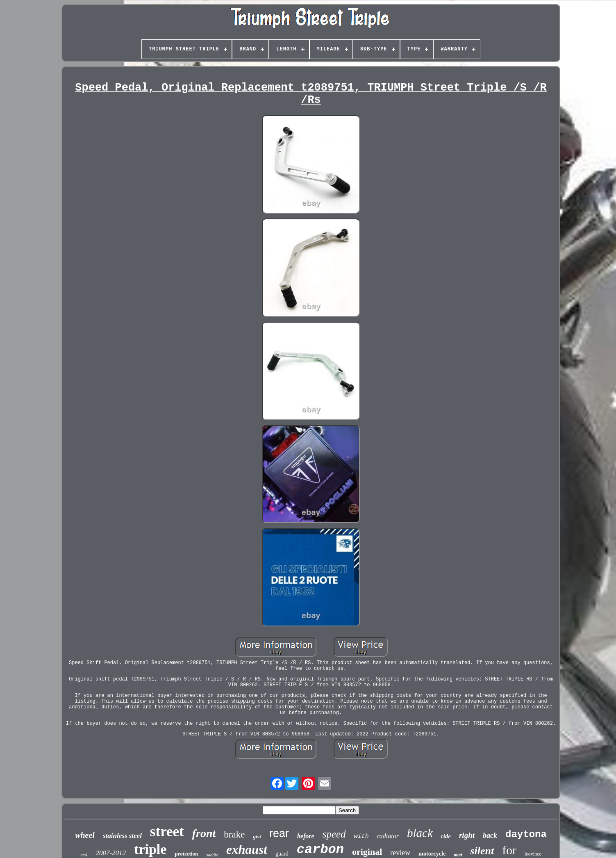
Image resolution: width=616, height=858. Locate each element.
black (420, 833)
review (400, 853)
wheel (85, 835)
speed (334, 834)
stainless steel (122, 836)
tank (84, 855)
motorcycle (432, 854)
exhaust (247, 850)
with (361, 836)
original (367, 852)
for (509, 850)
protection (186, 854)
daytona (526, 834)
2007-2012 (111, 853)
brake (234, 834)
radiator (388, 836)
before (306, 836)
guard (282, 854)
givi (257, 836)
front (204, 833)
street (167, 832)
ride (446, 836)
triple (150, 849)
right (467, 835)
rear (279, 833)
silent (482, 851)
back (490, 835)
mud (458, 855)
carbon (320, 850)
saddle (212, 855)
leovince (533, 854)
